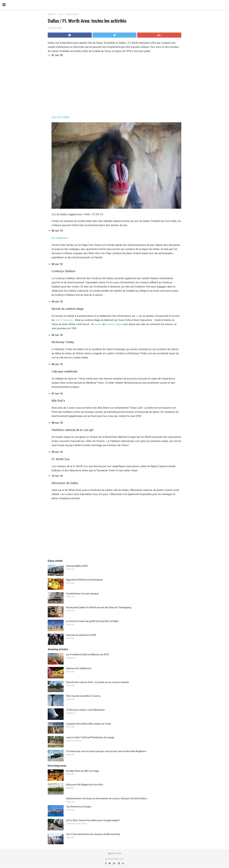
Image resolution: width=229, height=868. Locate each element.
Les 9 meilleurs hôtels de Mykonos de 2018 (87, 655)
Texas (61, 14)
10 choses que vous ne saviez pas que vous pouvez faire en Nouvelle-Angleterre (106, 751)
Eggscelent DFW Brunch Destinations (84, 580)
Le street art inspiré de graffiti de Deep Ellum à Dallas (92, 621)
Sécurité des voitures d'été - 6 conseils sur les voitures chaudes (97, 682)
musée (98, 324)
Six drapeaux (60, 238)
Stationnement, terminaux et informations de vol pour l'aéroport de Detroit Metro (107, 798)
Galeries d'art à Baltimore (79, 668)
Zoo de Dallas (61, 117)
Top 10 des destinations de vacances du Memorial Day (93, 834)
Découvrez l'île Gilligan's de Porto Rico (85, 785)
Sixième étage (114, 324)
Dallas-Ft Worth (72, 14)
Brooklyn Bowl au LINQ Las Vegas (83, 771)
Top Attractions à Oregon (79, 807)
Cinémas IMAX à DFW (77, 566)
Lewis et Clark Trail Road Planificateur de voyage (90, 737)
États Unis (52, 14)
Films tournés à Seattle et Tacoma (83, 696)
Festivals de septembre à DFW (81, 635)
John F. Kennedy (64, 320)
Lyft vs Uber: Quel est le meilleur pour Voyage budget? (93, 820)
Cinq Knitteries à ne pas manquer (83, 594)
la (137, 316)
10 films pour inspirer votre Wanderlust (85, 710)
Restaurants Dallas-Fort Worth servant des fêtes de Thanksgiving (99, 607)
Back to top (115, 854)
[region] (116, 85)
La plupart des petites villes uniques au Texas (88, 724)
